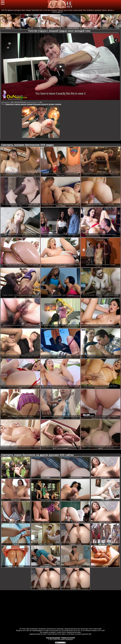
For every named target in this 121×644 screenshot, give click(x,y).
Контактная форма (53, 638)
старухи (17, 104)
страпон (58, 104)
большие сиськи (40, 104)
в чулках (51, 104)
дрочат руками (27, 104)
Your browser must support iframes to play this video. (61, 67)
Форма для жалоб (68, 638)
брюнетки (10, 104)
